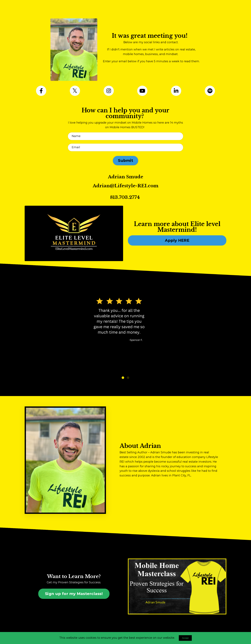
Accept (185, 638)
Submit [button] (125, 160)
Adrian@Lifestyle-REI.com (126, 186)
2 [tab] (128, 378)
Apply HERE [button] (177, 240)
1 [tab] (123, 378)
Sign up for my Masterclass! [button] (74, 594)
